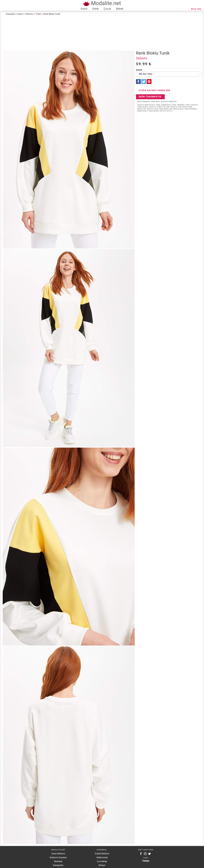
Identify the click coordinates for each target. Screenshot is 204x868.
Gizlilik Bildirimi (102, 854)
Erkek (96, 9)
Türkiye (146, 861)
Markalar (58, 861)
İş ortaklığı (102, 861)
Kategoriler (58, 865)
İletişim (102, 865)
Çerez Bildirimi (58, 854)
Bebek (120, 9)
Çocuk (107, 9)
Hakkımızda (102, 857)
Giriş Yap (196, 9)
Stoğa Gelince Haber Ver (154, 90)
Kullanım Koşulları (58, 857)
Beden (139, 70)
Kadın (84, 9)
